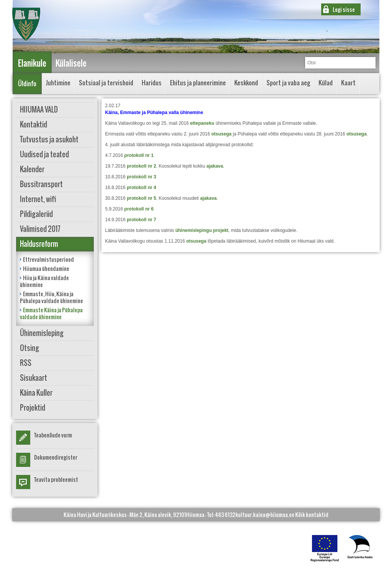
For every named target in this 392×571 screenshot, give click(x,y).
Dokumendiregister (56, 457)
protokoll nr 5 (141, 198)
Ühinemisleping (42, 333)
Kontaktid (33, 125)
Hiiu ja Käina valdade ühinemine (44, 281)
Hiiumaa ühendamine (46, 268)
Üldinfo (27, 83)
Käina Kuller (36, 393)
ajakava (215, 166)
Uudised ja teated (44, 154)
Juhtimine (58, 83)
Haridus (152, 83)
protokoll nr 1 (139, 155)
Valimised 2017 (40, 229)
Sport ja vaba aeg (288, 83)
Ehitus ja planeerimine (198, 83)
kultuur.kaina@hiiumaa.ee (265, 515)
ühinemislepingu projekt (202, 230)
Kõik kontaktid (312, 515)
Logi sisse (344, 9)
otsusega (221, 134)
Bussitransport (41, 184)
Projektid (33, 408)
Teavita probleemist (56, 479)
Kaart (348, 83)
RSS (26, 363)
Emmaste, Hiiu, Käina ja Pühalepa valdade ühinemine (51, 297)
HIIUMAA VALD (39, 110)
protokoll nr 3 (141, 177)
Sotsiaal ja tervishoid (106, 83)
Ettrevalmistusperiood (48, 259)
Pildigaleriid (36, 214)
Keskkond (246, 83)
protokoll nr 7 (141, 220)
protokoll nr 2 (141, 166)
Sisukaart (33, 378)
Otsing (29, 348)
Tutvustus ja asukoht (49, 139)
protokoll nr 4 (141, 188)
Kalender (32, 169)
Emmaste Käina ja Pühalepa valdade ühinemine (51, 313)
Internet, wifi (38, 199)
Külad (326, 83)
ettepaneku (202, 123)
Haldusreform (39, 244)
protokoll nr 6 (139, 209)
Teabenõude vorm (53, 435)
